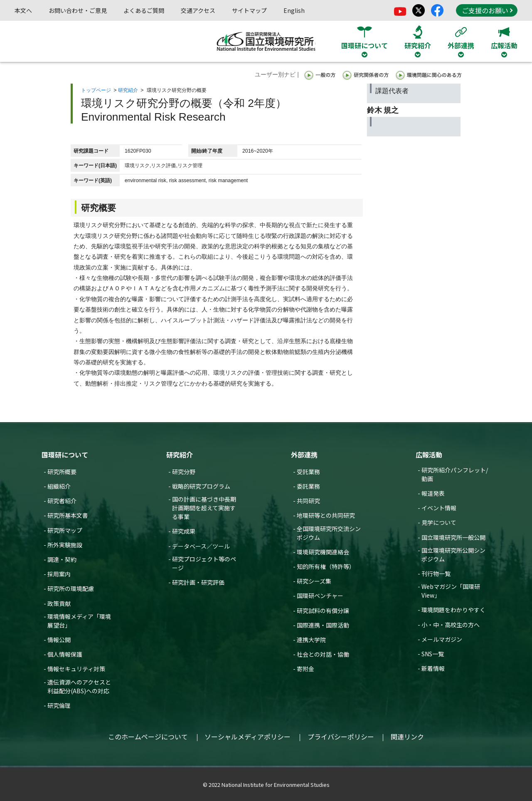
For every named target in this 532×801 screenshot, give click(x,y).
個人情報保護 (65, 654)
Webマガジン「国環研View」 (451, 591)
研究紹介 (128, 90)
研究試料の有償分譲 (323, 611)
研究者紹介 (62, 501)
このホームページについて (148, 737)
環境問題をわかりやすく (453, 610)
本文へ (23, 10)
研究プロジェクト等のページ (204, 563)
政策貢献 (59, 603)
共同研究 (308, 501)
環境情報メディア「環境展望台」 (79, 621)
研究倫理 (59, 705)
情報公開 (59, 640)
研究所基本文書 (68, 515)
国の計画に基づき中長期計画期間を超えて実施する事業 (204, 508)
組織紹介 (59, 486)
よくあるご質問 (144, 10)
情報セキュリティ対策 (76, 669)
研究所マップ (65, 530)
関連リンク (407, 737)
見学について (439, 522)
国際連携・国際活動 (323, 625)
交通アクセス (198, 10)
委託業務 (308, 486)
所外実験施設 (65, 545)
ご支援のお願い (487, 10)
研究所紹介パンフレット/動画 (455, 474)
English (294, 10)
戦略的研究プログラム (201, 486)
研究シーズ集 (314, 581)
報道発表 (433, 493)
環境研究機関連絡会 (323, 552)
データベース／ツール (201, 546)
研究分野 (184, 472)
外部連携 (304, 455)
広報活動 (429, 455)
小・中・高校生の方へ (451, 625)
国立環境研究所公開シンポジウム (453, 555)
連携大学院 (311, 640)
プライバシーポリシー (341, 737)
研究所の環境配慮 (71, 588)
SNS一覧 (433, 654)
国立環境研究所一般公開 (453, 537)
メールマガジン (442, 639)
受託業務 (308, 472)
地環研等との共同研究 (326, 515)
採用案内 (59, 574)
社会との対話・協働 (323, 654)
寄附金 (305, 669)
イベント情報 (439, 508)
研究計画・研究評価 (198, 582)
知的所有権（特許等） (326, 566)
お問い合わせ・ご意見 (78, 10)
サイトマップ (249, 10)
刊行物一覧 (436, 574)
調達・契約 (62, 559)
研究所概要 (62, 472)
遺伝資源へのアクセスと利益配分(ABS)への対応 (79, 686)
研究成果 (184, 531)
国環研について (65, 455)
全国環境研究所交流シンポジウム (329, 533)
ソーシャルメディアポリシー (248, 737)
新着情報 (433, 668)
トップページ (96, 90)
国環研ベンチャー (320, 596)
